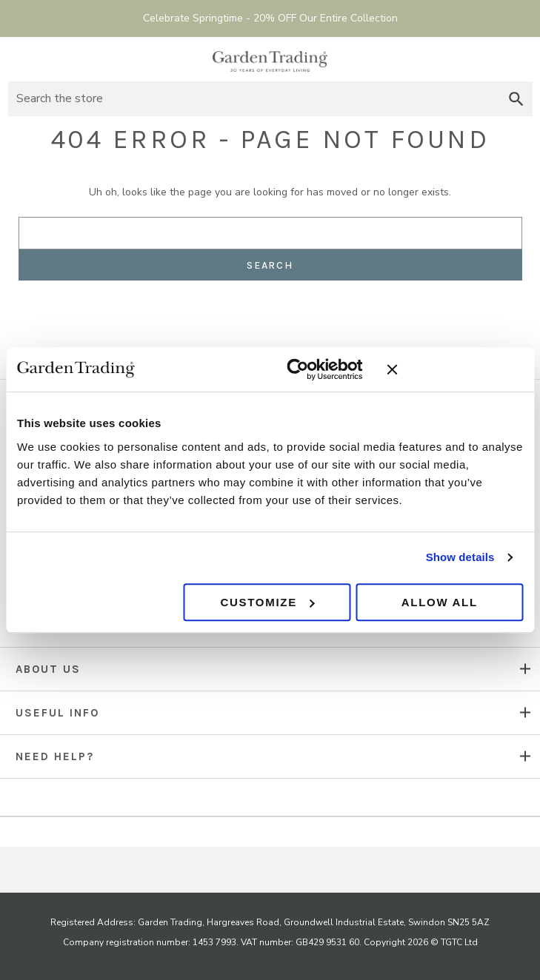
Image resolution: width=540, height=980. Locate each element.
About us (48, 669)
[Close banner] (455, 369)
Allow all (440, 602)
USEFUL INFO (57, 713)
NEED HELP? (55, 756)
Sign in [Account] (492, 59)
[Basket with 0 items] (519, 59)
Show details (460, 557)
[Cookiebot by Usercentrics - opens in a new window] (298, 369)
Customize (268, 602)
